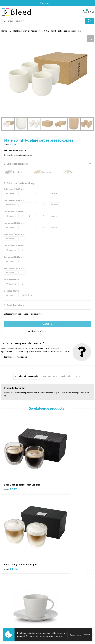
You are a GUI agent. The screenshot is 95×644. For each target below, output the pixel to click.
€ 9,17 (10, 467)
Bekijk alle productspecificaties (19, 155)
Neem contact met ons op (15, 357)
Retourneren (7, 622)
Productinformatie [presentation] (27, 376)
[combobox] (43, 21)
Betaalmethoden (9, 618)
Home (4, 31)
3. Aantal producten (15, 305)
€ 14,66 (57, 467)
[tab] (27, 376)
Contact (5, 610)
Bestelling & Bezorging (12, 614)
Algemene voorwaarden (60, 610)
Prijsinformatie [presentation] (71, 376)
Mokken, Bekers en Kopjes (25, 31)
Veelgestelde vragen (58, 573)
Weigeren (87, 635)
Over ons (53, 569)
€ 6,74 (10, 525)
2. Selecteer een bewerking (19, 183)
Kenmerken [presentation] (50, 376)
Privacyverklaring (57, 618)
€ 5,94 (57, 525)
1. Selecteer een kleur (16, 164)
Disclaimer (54, 622)
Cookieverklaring (57, 614)
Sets (41, 31)
